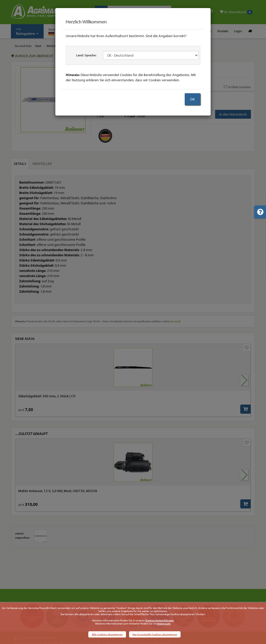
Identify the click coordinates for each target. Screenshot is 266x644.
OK (192, 99)
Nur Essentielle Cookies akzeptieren (155, 634)
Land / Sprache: (86, 55)
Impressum (164, 623)
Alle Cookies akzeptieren (107, 634)
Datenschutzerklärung (159, 620)
